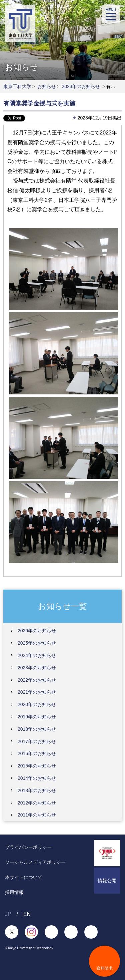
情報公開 (107, 881)
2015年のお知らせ (37, 766)
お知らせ (47, 86)
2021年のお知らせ (37, 692)
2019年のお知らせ (37, 717)
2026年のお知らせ (37, 631)
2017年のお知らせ (37, 741)
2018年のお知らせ (37, 729)
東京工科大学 (17, 86)
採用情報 (14, 892)
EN (27, 914)
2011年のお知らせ (37, 815)
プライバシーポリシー (28, 847)
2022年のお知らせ (37, 680)
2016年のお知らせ (37, 753)
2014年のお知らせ (37, 778)
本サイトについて (24, 877)
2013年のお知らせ (37, 790)
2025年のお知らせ (37, 643)
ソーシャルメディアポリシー (35, 862)
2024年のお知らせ (37, 655)
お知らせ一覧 (62, 606)
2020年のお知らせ (37, 704)
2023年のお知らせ (81, 86)
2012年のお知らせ (37, 803)
